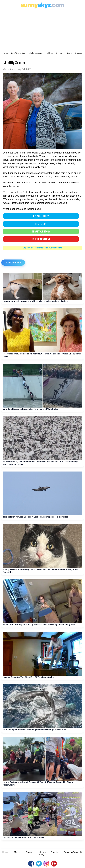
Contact (30, 852)
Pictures (60, 53)
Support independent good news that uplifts (42, 248)
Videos (50, 53)
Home (5, 852)
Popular (79, 53)
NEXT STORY (41, 224)
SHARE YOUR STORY (41, 231)
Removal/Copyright (73, 852)
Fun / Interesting (18, 53)
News (5, 53)
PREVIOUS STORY (41, 216)
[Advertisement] (42, 31)
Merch (17, 852)
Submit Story (43, 853)
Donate (54, 852)
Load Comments (13, 262)
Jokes (69, 53)
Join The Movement (41, 239)
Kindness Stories (36, 53)
